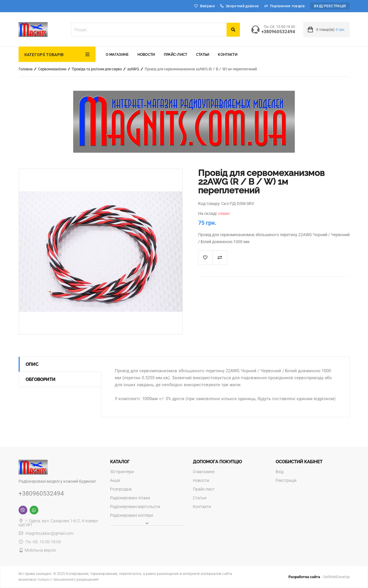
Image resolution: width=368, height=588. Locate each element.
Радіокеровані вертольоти (135, 507)
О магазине (117, 55)
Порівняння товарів (287, 6)
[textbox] (149, 30)
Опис (32, 364)
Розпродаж (121, 489)
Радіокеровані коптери (132, 515)
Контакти (227, 55)
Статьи (203, 55)
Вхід (280, 472)
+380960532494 (278, 32)
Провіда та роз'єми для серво (97, 69)
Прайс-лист (176, 55)
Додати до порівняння (220, 258)
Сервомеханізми (52, 69)
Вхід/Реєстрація (330, 6)
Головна (26, 69)
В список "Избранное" (205, 258)
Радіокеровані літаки (130, 498)
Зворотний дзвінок (239, 6)
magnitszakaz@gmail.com (46, 533)
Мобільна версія (40, 550)
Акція (115, 480)
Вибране (207, 6)
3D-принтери (122, 472)
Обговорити (41, 379)
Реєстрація (286, 480)
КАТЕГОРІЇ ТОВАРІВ (44, 55)
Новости (146, 55)
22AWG (133, 69)
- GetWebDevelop (319, 577)
